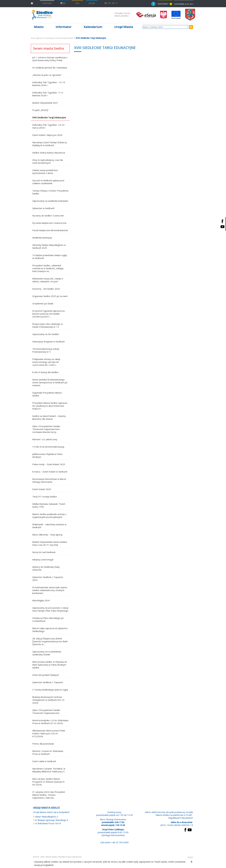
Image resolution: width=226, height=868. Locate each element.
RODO (190, 857)
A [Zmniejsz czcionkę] (186, 4)
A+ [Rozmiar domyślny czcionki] (188, 4)
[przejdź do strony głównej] (32, 3)
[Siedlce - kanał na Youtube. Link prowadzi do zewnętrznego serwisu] (222, 227)
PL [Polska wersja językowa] (106, 3)
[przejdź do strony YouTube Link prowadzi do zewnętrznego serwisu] (190, 830)
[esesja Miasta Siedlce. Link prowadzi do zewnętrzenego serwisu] (146, 15)
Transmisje (49, 38)
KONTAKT (47, 3)
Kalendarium (93, 27)
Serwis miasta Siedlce (65, 38)
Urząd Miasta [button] (124, 27)
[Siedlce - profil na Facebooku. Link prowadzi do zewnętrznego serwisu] (222, 221)
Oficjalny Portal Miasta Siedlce (122, 14)
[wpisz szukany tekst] (165, 27)
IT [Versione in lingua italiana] (117, 3)
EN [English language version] (109, 3)
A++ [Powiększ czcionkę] (192, 4)
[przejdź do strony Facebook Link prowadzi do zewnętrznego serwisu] (185, 830)
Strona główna (37, 38)
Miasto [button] (39, 27)
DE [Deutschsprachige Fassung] (113, 3)
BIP (63, 3)
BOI (77, 3)
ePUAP (92, 3)
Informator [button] (64, 27)
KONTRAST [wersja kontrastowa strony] (165, 4)
